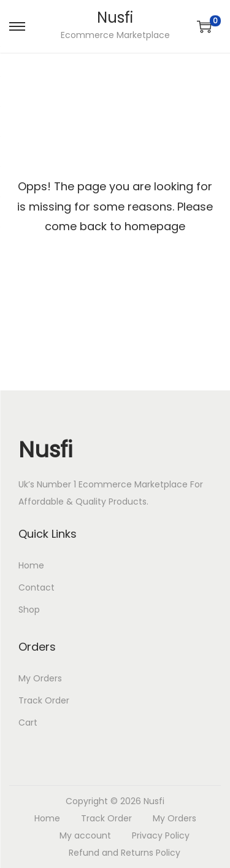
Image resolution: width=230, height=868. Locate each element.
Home (31, 565)
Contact (36, 587)
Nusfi (115, 17)
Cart (28, 723)
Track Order (44, 700)
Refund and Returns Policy (125, 853)
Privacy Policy (161, 835)
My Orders (40, 678)
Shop (29, 610)
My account (85, 835)
